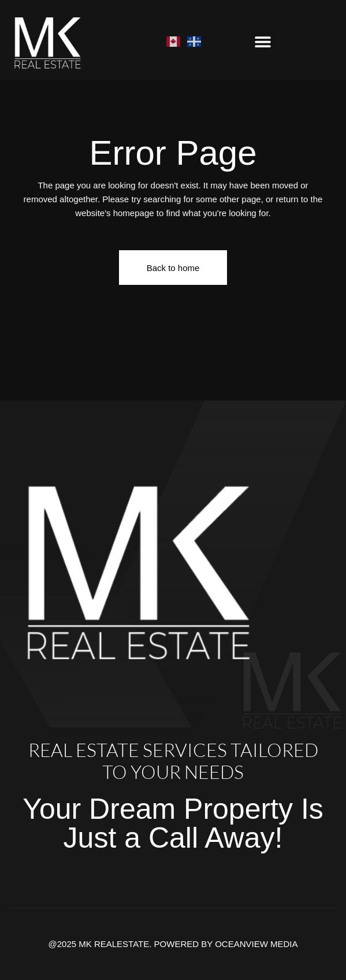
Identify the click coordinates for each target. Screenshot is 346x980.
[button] (263, 41)
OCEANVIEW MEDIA (256, 944)
